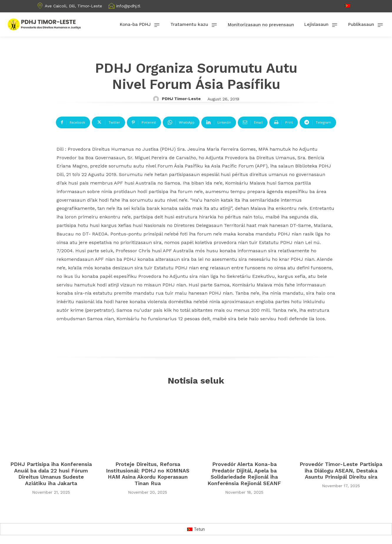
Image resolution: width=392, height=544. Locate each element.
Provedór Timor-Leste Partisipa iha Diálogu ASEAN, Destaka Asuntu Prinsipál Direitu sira (341, 470)
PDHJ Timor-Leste (181, 99)
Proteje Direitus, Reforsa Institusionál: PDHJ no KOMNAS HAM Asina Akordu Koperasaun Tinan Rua (148, 474)
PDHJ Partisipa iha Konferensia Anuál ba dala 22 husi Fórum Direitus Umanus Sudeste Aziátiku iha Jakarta (51, 474)
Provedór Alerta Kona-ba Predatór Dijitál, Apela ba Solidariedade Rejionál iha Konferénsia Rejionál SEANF (244, 474)
